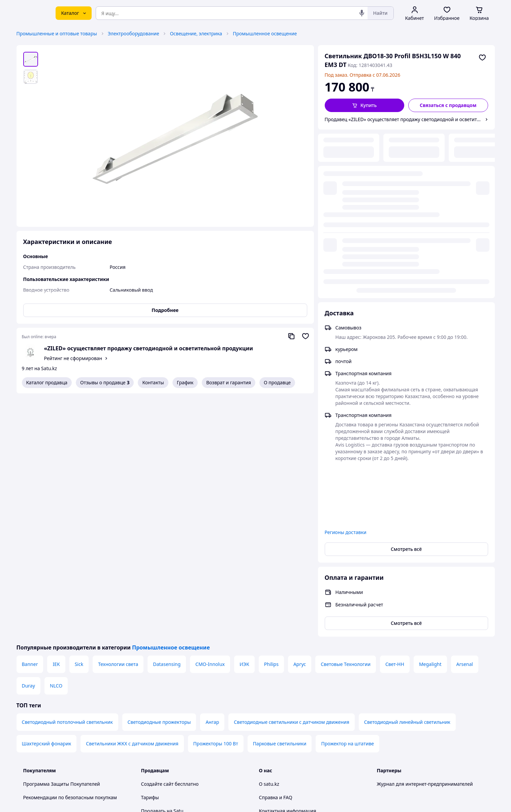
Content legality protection (289, 669)
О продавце (277, 382)
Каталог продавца (47, 382)
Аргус (300, 496)
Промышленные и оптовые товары (57, 33)
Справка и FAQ (276, 629)
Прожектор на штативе (347, 575)
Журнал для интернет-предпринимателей (425, 615)
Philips (271, 496)
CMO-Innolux (210, 496)
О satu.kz (269, 615)
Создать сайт (342, 799)
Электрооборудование (134, 33)
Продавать (153, 642)
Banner (30, 496)
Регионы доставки (346, 364)
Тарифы (150, 629)
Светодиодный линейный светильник (407, 553)
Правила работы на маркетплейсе (180, 723)
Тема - (168, 741)
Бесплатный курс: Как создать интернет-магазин (197, 669)
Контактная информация (288, 642)
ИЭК (244, 496)
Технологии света (118, 496)
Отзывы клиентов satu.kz (170, 683)
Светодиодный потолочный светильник (67, 553)
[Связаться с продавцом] (448, 105)
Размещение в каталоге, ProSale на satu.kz (190, 656)
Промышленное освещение (265, 33)
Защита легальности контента (293, 656)
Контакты (153, 382)
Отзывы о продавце (105, 383)
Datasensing (167, 496)
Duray (28, 517)
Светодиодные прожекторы (159, 553)
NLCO (56, 517)
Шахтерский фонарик (47, 575)
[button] (365, 105)
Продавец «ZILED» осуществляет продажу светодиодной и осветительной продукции (404, 119)
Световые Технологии (346, 496)
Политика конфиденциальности (178, 710)
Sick (79, 496)
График (185, 382)
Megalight (430, 496)
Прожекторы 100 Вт (216, 575)
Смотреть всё (406, 380)
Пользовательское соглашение (177, 696)
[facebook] (393, 741)
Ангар (212, 553)
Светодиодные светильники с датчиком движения (291, 553)
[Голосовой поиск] (362, 13)
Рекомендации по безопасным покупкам (70, 629)
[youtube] (381, 741)
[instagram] (405, 741)
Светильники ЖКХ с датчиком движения (132, 575)
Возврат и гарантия (229, 382)
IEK (56, 496)
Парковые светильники (280, 575)
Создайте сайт (157, 615)
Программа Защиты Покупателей (62, 615)
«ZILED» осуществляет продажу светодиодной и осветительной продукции (149, 348)
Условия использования (325, 781)
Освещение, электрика (196, 33)
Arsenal (465, 496)
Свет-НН (395, 496)
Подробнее (165, 310)
